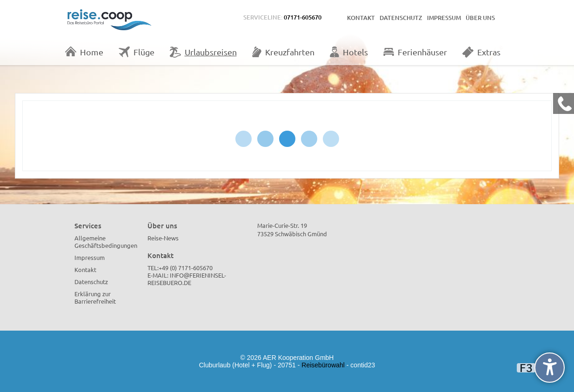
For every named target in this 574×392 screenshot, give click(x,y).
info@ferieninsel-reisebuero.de (187, 279)
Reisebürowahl (323, 365)
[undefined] (550, 368)
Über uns (480, 18)
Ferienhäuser (415, 52)
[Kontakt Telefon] (564, 103)
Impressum (444, 18)
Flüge (137, 52)
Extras (481, 52)
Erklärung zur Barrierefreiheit (95, 297)
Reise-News (163, 238)
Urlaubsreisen (203, 52)
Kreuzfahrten (283, 52)
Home (84, 52)
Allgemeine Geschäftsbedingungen (106, 242)
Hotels (349, 52)
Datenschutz (401, 18)
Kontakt (361, 18)
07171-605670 (303, 17)
